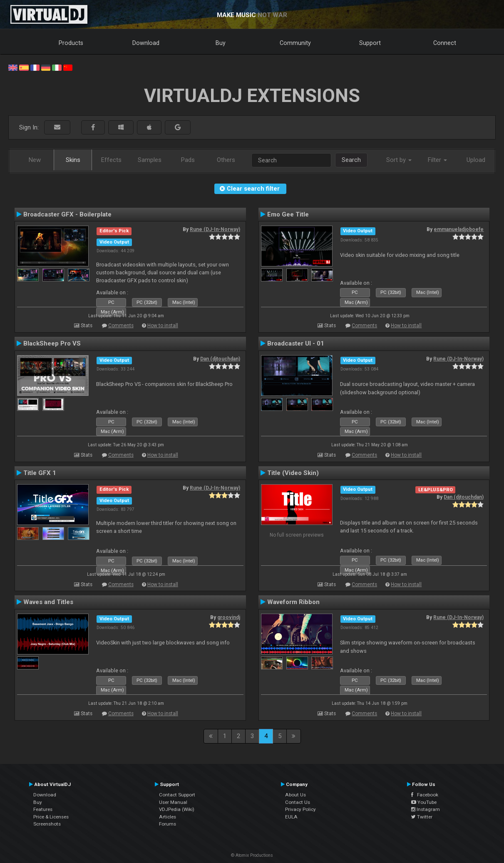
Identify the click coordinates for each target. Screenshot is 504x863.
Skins (73, 160)
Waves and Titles (48, 602)
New (35, 160)
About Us (295, 795)
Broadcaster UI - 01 (296, 343)
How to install (163, 326)
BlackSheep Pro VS (52, 343)
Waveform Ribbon (293, 602)
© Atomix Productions (252, 855)
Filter (437, 160)
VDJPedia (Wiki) (177, 809)
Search (351, 160)
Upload (476, 160)
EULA (291, 817)
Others (226, 160)
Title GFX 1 (40, 473)
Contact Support (177, 795)
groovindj (229, 617)
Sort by (399, 160)
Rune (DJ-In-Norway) (215, 229)
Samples (150, 160)
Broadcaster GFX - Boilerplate (67, 214)
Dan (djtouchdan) (220, 359)
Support (370, 43)
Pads (188, 160)
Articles (168, 817)
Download (146, 43)
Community (295, 43)
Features (43, 809)
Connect (445, 43)
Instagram (426, 809)
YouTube (424, 802)
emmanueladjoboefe (459, 229)
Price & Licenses (51, 817)
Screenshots (47, 824)
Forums (168, 824)
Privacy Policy (300, 809)
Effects (111, 160)
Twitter (422, 817)
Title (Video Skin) (293, 473)
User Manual (173, 802)
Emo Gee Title (288, 214)
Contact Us (298, 802)
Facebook (425, 795)
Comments (121, 326)
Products (71, 43)
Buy (221, 43)
